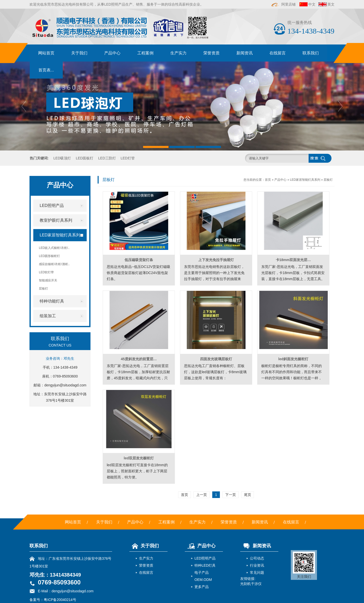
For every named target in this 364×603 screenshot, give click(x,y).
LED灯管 (127, 158)
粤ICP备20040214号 (60, 600)
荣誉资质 (211, 53)
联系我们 (311, 53)
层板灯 (328, 180)
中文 (312, 4)
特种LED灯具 (205, 565)
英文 (331, 4)
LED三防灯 (107, 158)
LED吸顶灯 (62, 158)
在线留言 (278, 53)
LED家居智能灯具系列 (305, 180)
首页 (268, 180)
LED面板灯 (85, 158)
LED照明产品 (205, 558)
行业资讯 (257, 565)
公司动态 (257, 558)
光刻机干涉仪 (251, 584)
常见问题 (257, 572)
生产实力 (178, 53)
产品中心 (112, 53)
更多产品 (202, 587)
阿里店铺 (284, 4)
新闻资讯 (245, 53)
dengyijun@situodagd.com (65, 385)
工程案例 (145, 53)
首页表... (46, 70)
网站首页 (46, 53)
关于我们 (79, 53)
